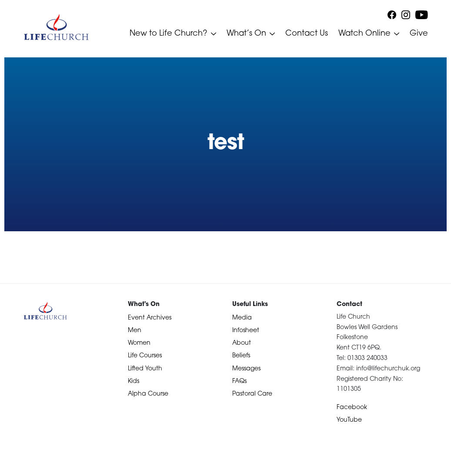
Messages (246, 369)
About (242, 343)
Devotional (23, 468)
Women (139, 343)
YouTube (349, 420)
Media (242, 318)
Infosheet (246, 331)
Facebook (352, 408)
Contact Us (307, 34)
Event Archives (150, 318)
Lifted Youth (145, 369)
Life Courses (145, 356)
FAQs (239, 381)
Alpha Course (148, 394)
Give (419, 34)
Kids (134, 381)
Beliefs (241, 356)
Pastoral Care (252, 394)
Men (135, 331)
